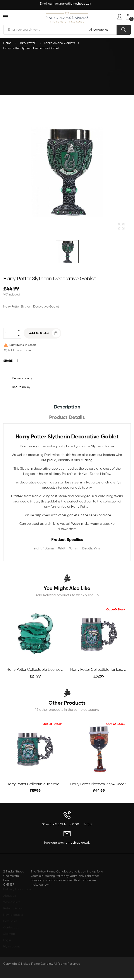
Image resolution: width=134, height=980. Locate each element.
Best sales (10, 921)
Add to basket (39, 334)
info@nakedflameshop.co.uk (72, 4)
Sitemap (9, 934)
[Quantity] (10, 333)
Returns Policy (13, 909)
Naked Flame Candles (37, 964)
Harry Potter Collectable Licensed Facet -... (35, 670)
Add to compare (17, 350)
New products (13, 915)
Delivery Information (17, 890)
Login (7, 940)
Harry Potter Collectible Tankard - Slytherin (99, 670)
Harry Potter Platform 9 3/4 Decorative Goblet (99, 784)
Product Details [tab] (67, 418)
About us (9, 896)
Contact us (11, 928)
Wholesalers (12, 902)
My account (12, 947)
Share (18, 361)
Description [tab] (67, 407)
